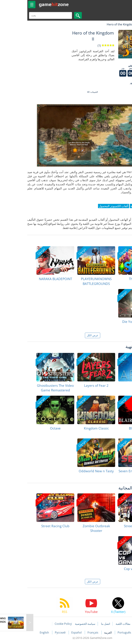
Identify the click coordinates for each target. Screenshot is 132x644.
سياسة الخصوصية (59, 624)
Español (50, 632)
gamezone (27, 4)
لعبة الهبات (119, 24)
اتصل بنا (79, 624)
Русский (34, 632)
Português (98, 632)
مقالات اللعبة (97, 624)
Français (67, 632)
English (18, 632)
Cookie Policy (37, 624)
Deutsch (116, 632)
